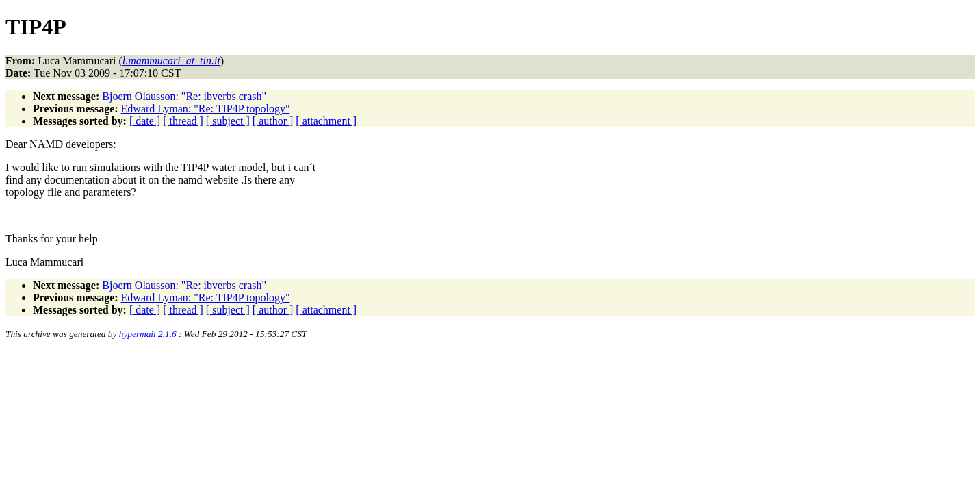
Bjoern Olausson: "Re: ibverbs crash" (184, 96)
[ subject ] (228, 121)
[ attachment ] (326, 121)
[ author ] (273, 121)
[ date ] (145, 121)
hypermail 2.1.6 (148, 334)
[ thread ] (183, 121)
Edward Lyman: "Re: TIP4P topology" (206, 109)
